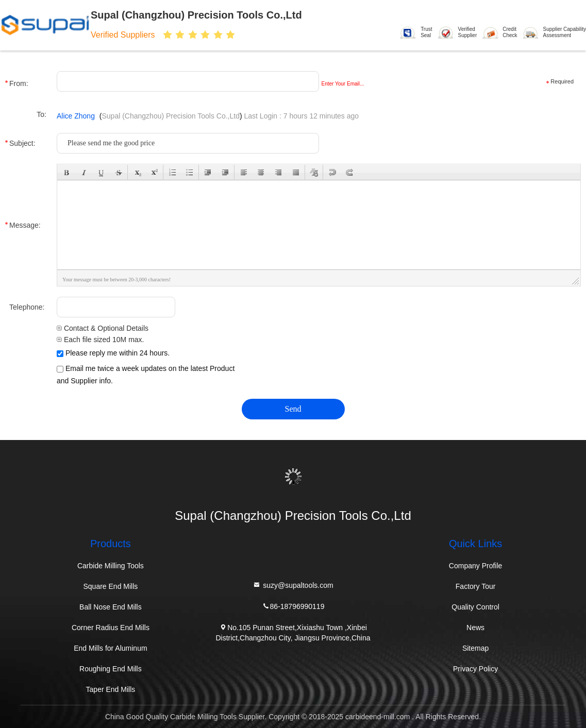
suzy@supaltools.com (293, 585)
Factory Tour (476, 586)
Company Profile (476, 566)
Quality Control (475, 607)
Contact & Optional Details (103, 328)
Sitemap (475, 648)
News (475, 628)
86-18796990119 (293, 606)
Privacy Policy (475, 669)
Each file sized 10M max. (101, 340)
